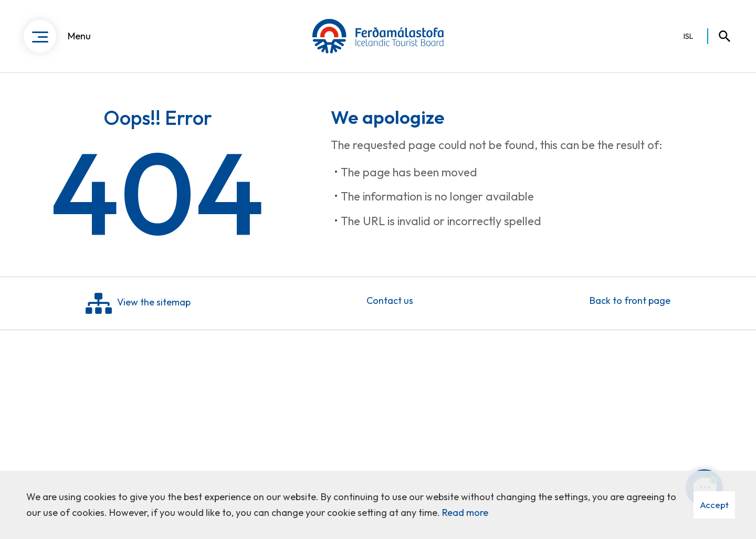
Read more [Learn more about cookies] (465, 512)
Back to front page (630, 303)
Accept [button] (714, 505)
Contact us (390, 303)
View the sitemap (138, 306)
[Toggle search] (720, 37)
